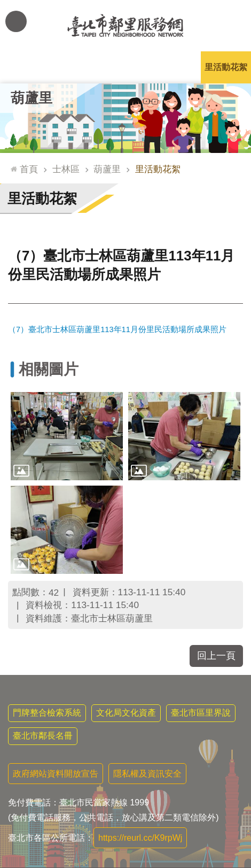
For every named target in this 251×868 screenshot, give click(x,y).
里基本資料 (126, 67)
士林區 (66, 169)
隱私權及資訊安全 (147, 774)
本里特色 (176, 67)
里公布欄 (25, 67)
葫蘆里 (32, 98)
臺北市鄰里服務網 (126, 26)
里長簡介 (75, 67)
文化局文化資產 (126, 713)
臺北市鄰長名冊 (43, 736)
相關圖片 (49, 369)
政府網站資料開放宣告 (56, 774)
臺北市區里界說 (201, 713)
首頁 (29, 169)
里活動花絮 (226, 67)
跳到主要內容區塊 (6, 6)
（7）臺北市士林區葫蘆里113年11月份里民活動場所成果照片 (117, 329)
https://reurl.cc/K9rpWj (140, 838)
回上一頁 (216, 656)
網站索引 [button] (16, 21)
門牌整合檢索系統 (47, 713)
